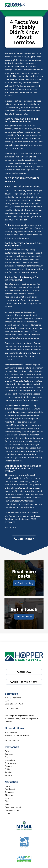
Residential (10, 789)
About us (9, 795)
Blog (7, 801)
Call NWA (26, 672)
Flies (7, 757)
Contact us (22, 616)
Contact (8, 813)
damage (29, 57)
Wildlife (9, 775)
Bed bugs (9, 754)
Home (7, 786)
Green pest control (13, 807)
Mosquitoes (10, 760)
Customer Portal (12, 810)
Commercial (10, 792)
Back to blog (26, 583)
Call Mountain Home (25, 682)
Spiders (8, 769)
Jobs (7, 804)
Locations (9, 798)
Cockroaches (10, 763)
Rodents (8, 766)
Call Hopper (26, 539)
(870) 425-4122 (12, 740)
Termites (9, 772)
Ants (7, 751)
